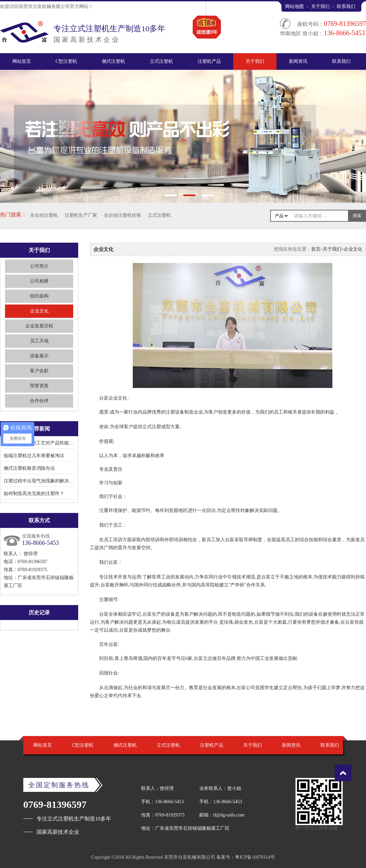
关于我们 (320, 6)
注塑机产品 (209, 61)
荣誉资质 (39, 386)
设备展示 (39, 356)
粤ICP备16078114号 (255, 857)
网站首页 (22, 61)
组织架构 (39, 296)
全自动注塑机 (44, 215)
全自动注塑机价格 (122, 215)
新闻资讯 (298, 61)
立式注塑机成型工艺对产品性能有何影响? (47, 443)
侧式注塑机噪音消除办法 (29, 468)
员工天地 (39, 341)
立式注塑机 (161, 61)
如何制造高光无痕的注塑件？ (34, 494)
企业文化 (39, 311)
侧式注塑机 (113, 61)
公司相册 (39, 281)
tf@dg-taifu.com (229, 815)
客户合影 (39, 371)
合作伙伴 (39, 401)
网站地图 (294, 6)
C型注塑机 (66, 61)
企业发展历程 (39, 326)
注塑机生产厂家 (81, 215)
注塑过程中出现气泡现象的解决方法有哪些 (48, 481)
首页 (316, 249)
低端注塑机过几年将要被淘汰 (34, 456)
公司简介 (39, 266)
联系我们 (346, 6)
